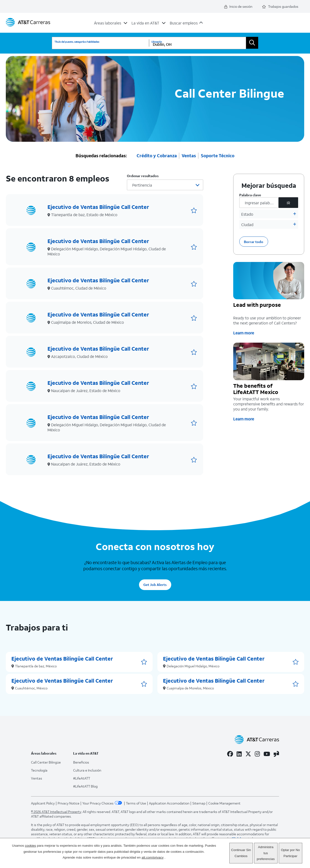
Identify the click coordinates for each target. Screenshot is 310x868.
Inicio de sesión (238, 6)
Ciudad (247, 224)
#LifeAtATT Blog (85, 785)
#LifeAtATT (82, 777)
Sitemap (199, 802)
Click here (239, 838)
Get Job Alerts (155, 584)
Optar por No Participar (290, 853)
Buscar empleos (184, 23)
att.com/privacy (153, 857)
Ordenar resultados (143, 175)
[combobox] (197, 43)
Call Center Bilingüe (46, 761)
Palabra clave (250, 194)
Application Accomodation (169, 802)
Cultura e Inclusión (87, 769)
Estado (247, 213)
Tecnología (39, 769)
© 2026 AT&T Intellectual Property (56, 811)
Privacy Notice (69, 802)
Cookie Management (224, 802)
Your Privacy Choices (103, 802)
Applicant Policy (43, 802)
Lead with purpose (257, 304)
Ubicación (157, 42)
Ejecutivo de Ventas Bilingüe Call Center (98, 206)
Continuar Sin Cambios (241, 853)
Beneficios (81, 761)
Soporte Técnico (218, 155)
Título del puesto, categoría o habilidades (77, 42)
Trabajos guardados (280, 6)
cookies (31, 846)
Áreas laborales (108, 23)
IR (288, 202)
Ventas (189, 155)
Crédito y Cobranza (157, 155)
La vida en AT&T (145, 23)
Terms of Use (136, 802)
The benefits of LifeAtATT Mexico (256, 388)
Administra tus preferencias (266, 853)
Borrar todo (254, 241)
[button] (194, 209)
